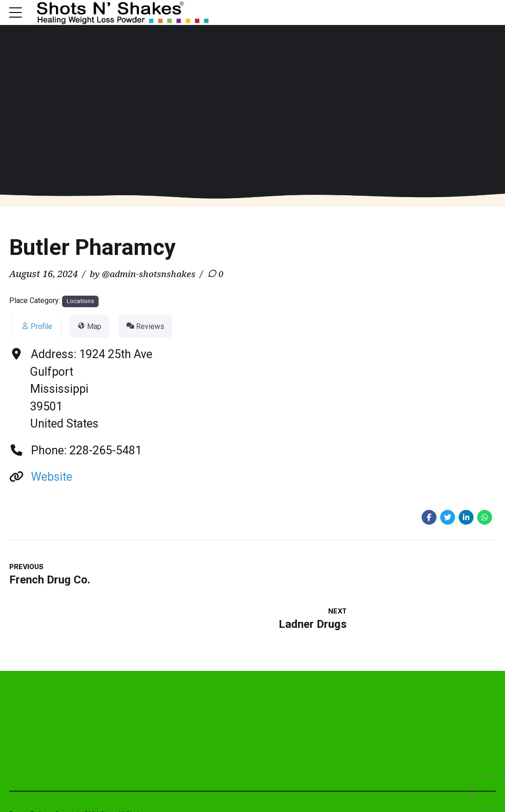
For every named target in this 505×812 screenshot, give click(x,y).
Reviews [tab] (145, 327)
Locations (80, 302)
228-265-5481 (106, 451)
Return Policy (28, 773)
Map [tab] (89, 327)
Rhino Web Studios (467, 773)
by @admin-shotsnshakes (146, 275)
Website (52, 478)
